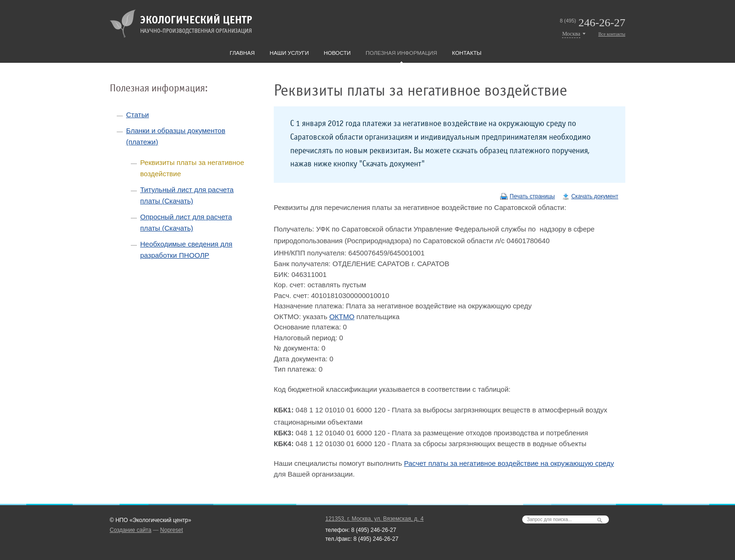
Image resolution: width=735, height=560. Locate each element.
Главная (242, 53)
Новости (337, 53)
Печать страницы (532, 196)
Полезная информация (401, 53)
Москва (571, 34)
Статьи (138, 115)
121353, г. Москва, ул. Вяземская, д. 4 (375, 519)
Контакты (467, 53)
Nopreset (172, 530)
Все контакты (612, 34)
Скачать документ (595, 196)
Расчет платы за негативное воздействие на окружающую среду (509, 463)
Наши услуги (289, 53)
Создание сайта (131, 530)
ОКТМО (342, 317)
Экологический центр (181, 23)
